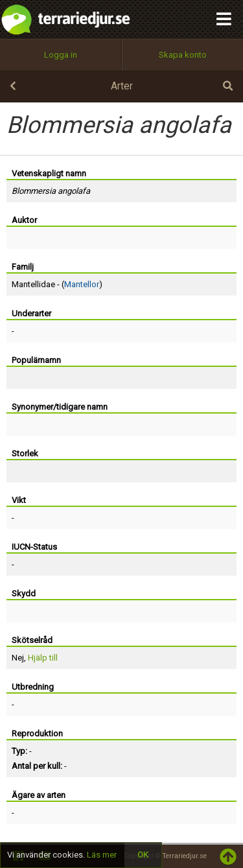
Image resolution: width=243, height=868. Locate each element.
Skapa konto (183, 55)
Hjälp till (43, 658)
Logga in (61, 55)
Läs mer (102, 855)
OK (143, 855)
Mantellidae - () (57, 284)
